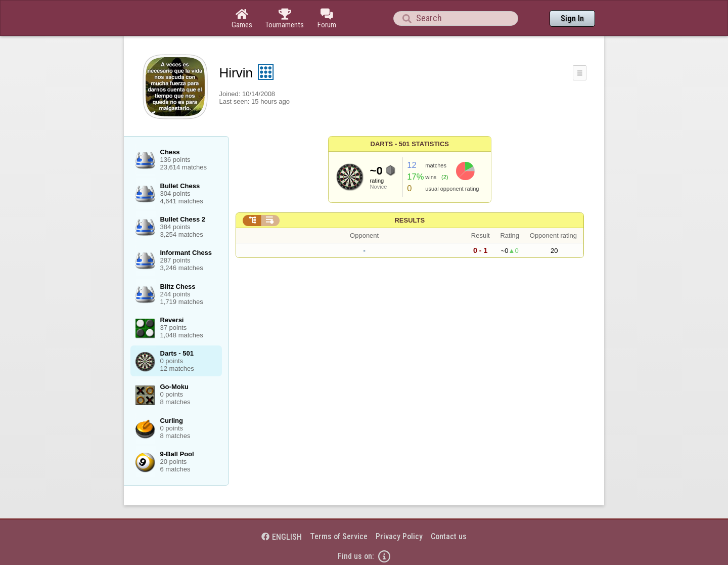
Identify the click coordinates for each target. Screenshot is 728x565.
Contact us (449, 536)
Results (409, 220)
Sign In (572, 18)
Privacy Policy (399, 536)
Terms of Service (339, 536)
